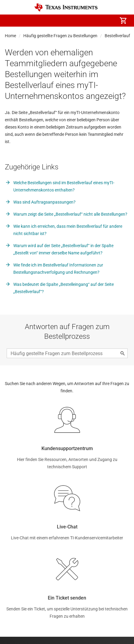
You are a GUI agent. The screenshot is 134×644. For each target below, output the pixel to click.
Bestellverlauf (117, 36)
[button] (11, 21)
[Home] (66, 7)
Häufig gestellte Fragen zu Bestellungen (60, 36)
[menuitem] (72, 21)
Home (10, 36)
